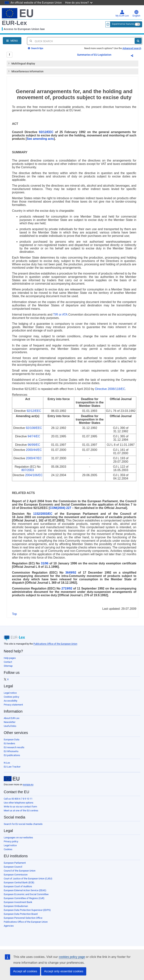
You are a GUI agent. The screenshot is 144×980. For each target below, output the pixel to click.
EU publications (12, 755)
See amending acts (40, 139)
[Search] (138, 41)
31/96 (45, 563)
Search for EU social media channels (23, 824)
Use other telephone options (19, 803)
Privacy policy (11, 841)
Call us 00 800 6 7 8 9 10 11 (18, 799)
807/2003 (28, 470)
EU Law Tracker (12, 767)
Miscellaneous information (26, 71)
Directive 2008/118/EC (110, 389)
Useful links (10, 726)
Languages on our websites (18, 837)
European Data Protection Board (21, 914)
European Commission (16, 875)
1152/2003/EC (43, 514)
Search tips (36, 48)
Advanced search (132, 48)
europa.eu (28, 784)
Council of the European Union (20, 871)
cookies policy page (72, 957)
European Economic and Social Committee (26, 894)
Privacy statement (13, 705)
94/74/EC (34, 436)
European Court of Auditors (18, 886)
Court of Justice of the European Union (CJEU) (28, 879)
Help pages (10, 658)
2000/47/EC (34, 458)
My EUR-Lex (122, 13)
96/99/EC (34, 445)
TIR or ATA (60, 315)
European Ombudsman (16, 906)
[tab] (72, 64)
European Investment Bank (18, 902)
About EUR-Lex (12, 718)
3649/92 (71, 573)
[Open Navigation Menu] (12, 41)
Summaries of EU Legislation (94, 55)
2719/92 (67, 588)
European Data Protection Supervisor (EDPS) (27, 910)
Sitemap (8, 666)
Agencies (9, 926)
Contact (8, 662)
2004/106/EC (34, 475)
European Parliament (15, 863)
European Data (12, 739)
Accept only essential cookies (64, 971)
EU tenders (9, 743)
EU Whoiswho (11, 751)
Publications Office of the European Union (55, 644)
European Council (13, 867)
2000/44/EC (34, 450)
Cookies (8, 849)
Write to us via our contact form (20, 807)
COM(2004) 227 (60, 508)
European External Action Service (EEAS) (25, 890)
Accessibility (10, 701)
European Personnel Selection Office (23, 918)
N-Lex (7, 763)
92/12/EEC (46, 132)
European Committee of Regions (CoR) (24, 898)
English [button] (136, 13)
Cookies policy (11, 697)
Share (134, 56)
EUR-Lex (14, 23)
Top (14, 614)
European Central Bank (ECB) (19, 882)
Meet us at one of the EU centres (21, 811)
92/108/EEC (34, 428)
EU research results (14, 747)
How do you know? (79, 3)
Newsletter (10, 722)
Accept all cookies (25, 971)
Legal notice (10, 693)
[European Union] (12, 779)
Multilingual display (21, 63)
